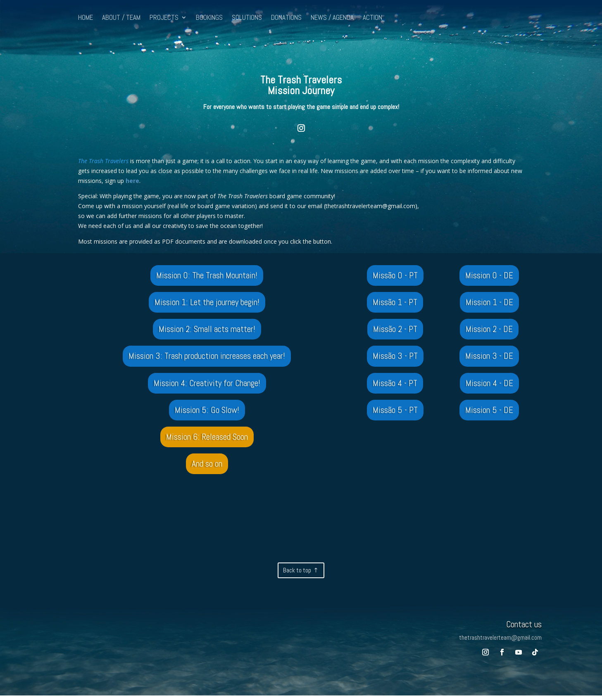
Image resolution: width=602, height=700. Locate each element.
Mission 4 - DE (489, 385)
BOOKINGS (209, 18)
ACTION (372, 18)
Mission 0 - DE (489, 275)
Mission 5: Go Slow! (207, 413)
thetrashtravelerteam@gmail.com (370, 206)
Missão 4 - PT (395, 385)
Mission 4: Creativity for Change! (207, 385)
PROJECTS (164, 18)
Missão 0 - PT (395, 275)
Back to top (297, 575)
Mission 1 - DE (489, 303)
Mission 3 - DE (489, 358)
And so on (207, 467)
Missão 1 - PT (395, 303)
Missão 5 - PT (395, 413)
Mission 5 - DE (489, 413)
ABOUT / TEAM (121, 18)
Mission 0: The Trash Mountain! (207, 275)
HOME (86, 18)
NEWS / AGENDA (332, 18)
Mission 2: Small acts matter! (207, 330)
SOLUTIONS (247, 18)
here (132, 181)
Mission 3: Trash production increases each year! (207, 358)
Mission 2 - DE (489, 330)
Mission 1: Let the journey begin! (207, 303)
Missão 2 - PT (395, 330)
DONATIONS (286, 18)
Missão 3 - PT (395, 358)
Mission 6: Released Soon (207, 440)
